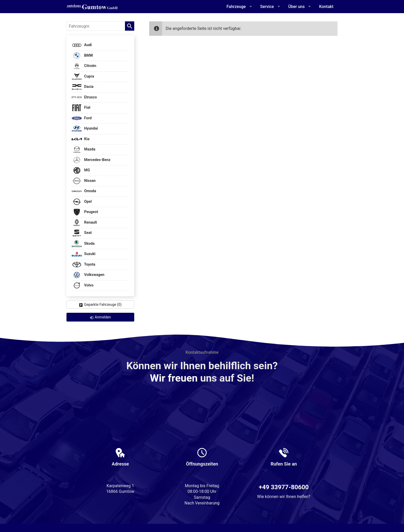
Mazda (83, 150)
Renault (84, 223)
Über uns (297, 7)
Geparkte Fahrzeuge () (103, 305)
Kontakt (326, 7)
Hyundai (85, 129)
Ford (82, 118)
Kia (81, 139)
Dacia (83, 87)
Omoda (84, 191)
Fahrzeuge (236, 7)
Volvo (83, 286)
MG (81, 170)
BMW (82, 56)
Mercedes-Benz (91, 160)
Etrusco (84, 98)
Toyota (83, 265)
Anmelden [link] (103, 317)
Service (267, 7)
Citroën (84, 66)
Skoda (83, 244)
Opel (82, 202)
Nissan (84, 181)
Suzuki (83, 254)
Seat (82, 233)
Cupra (83, 77)
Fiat (81, 108)
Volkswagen (88, 275)
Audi (82, 45)
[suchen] (130, 26)
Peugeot (85, 212)
